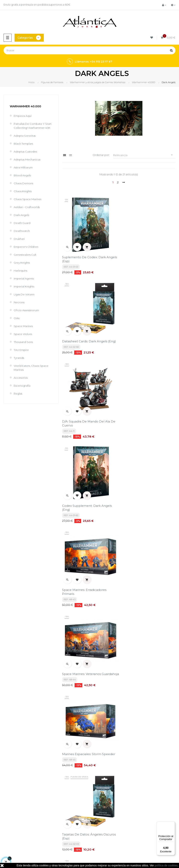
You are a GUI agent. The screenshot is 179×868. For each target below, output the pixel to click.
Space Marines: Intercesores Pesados (83, 585)
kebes (73, 852)
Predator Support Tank (138, 583)
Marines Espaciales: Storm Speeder (89, 501)
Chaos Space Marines (28, 199)
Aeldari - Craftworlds (27, 207)
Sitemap (7, 839)
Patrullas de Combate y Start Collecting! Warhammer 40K (33, 126)
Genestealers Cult (25, 255)
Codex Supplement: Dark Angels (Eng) (145, 339)
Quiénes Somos (101, 795)
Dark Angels (21, 215)
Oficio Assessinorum (26, 310)
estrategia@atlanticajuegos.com (23, 799)
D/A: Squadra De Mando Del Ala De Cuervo (89, 339)
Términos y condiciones (106, 778)
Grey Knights (22, 263)
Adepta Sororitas (25, 136)
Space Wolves (23, 334)
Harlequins (20, 271)
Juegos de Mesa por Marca (19, 819)
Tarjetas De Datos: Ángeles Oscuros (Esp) (147, 503)
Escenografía (22, 386)
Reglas (18, 394)
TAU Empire (21, 350)
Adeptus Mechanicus (27, 159)
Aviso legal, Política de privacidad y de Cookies (116, 786)
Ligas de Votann (24, 294)
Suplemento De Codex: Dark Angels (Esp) (89, 257)
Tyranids (19, 358)
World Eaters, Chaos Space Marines (31, 368)
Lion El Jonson (131, 665)
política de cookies (166, 865)
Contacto (97, 802)
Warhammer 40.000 (25, 106)
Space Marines (23, 326)
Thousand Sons (23, 342)
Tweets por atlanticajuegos (109, 817)
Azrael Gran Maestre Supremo (85, 665)
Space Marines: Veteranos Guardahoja (140, 421)
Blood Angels (22, 175)
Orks (17, 318)
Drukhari (19, 239)
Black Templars (23, 144)
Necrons (19, 302)
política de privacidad (80, 746)
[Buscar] (89, 50)
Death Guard (22, 223)
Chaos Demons (23, 183)
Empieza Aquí (23, 116)
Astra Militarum (23, 167)
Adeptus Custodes (25, 152)
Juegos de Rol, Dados (16, 825)
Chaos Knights (23, 191)
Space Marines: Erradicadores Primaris (84, 421)
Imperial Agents (24, 278)
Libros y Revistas (12, 832)
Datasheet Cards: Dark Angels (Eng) (147, 255)
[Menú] (173, 824)
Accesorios (21, 378)
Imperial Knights (24, 286)
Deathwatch (22, 231)
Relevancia (144, 155)
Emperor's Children (26, 247)
